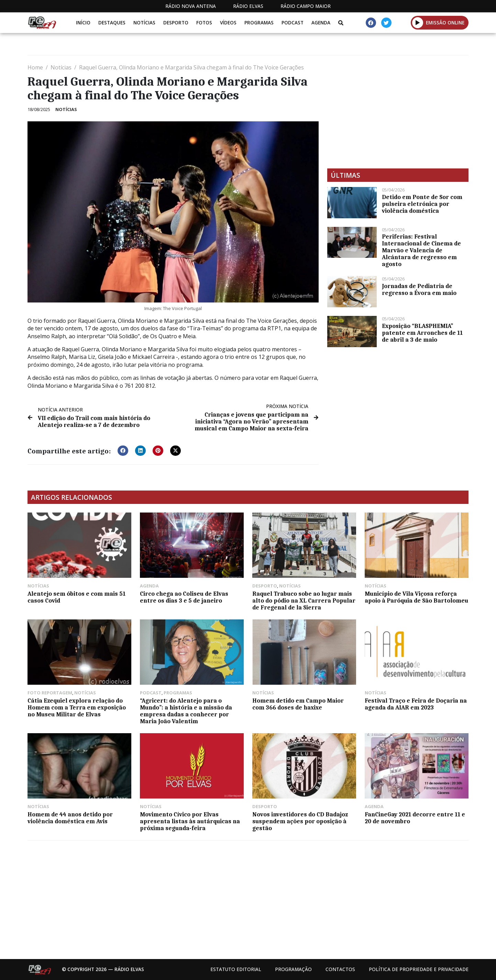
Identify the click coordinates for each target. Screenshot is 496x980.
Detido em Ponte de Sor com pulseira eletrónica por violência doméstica (422, 204)
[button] (123, 451)
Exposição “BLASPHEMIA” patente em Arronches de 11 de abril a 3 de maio (422, 333)
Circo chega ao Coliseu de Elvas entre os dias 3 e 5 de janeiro (184, 597)
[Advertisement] (398, 112)
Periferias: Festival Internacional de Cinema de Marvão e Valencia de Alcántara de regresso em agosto (421, 250)
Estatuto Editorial (236, 969)
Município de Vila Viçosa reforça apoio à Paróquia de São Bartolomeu (416, 597)
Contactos (340, 969)
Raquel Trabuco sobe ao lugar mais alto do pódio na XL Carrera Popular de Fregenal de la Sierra (304, 601)
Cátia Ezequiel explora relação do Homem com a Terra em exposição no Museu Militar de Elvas (77, 707)
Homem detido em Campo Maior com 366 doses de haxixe (298, 704)
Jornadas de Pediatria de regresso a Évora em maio (419, 289)
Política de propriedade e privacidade (419, 969)
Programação (293, 969)
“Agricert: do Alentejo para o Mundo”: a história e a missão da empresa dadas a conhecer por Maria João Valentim (186, 711)
